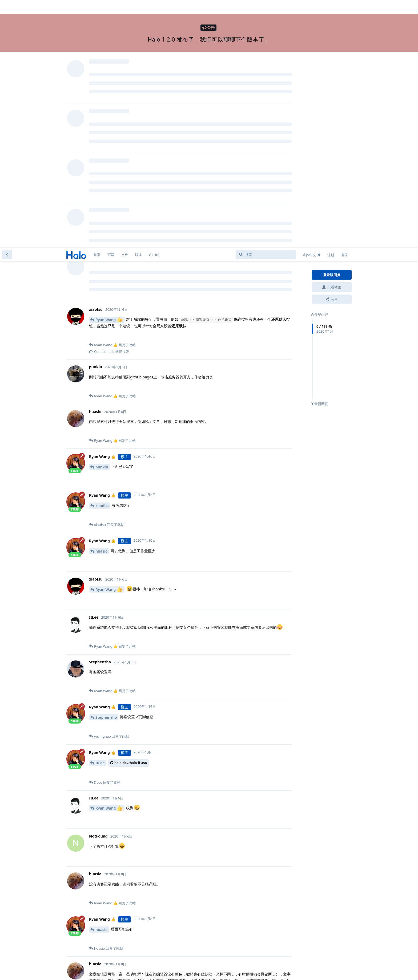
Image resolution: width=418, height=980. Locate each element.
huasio (102, 303)
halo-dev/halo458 (128, 515)
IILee (100, 515)
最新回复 (320, 156)
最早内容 (320, 67)
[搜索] (266, 7)
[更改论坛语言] (311, 7)
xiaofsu (102, 258)
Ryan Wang (109, 72)
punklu (102, 219)
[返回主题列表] (7, 7)
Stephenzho (106, 470)
